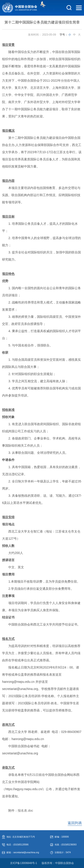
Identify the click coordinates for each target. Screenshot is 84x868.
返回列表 (75, 823)
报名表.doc (25, 811)
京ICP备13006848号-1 (24, 863)
